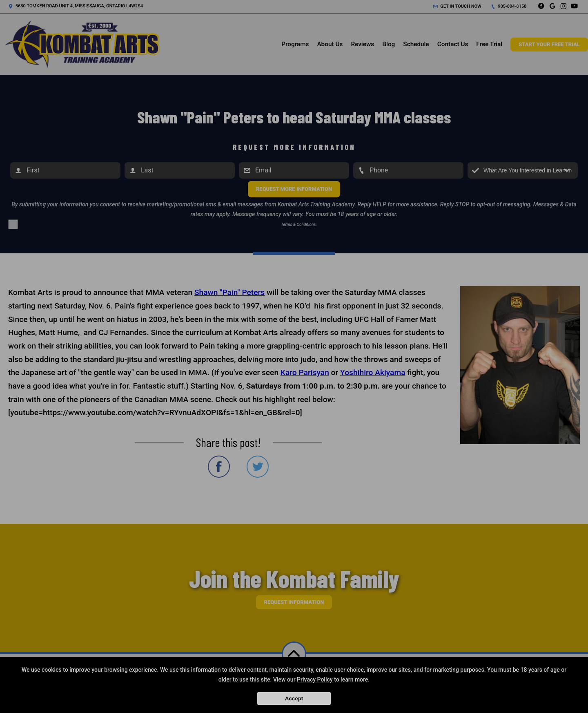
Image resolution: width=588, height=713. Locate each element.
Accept (294, 698)
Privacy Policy (315, 679)
